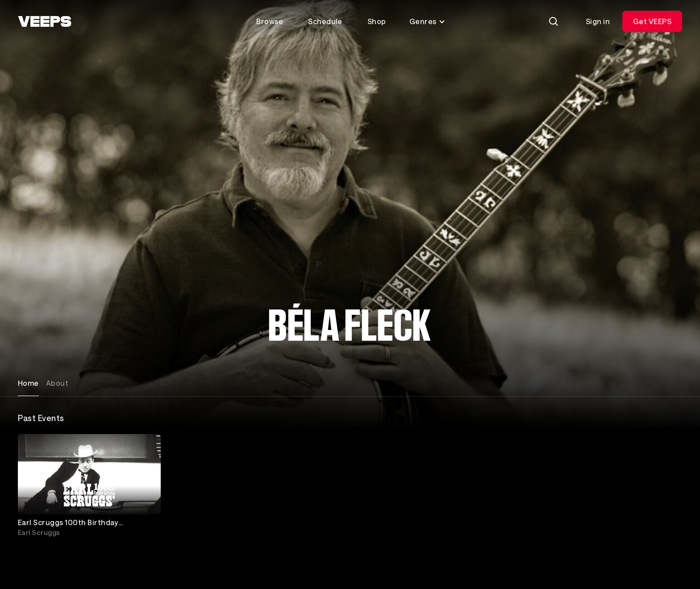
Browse (270, 21)
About (57, 383)
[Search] (554, 21)
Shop (377, 21)
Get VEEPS (652, 21)
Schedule (325, 21)
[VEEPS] (45, 21)
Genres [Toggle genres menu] (427, 21)
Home (28, 383)
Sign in (598, 21)
